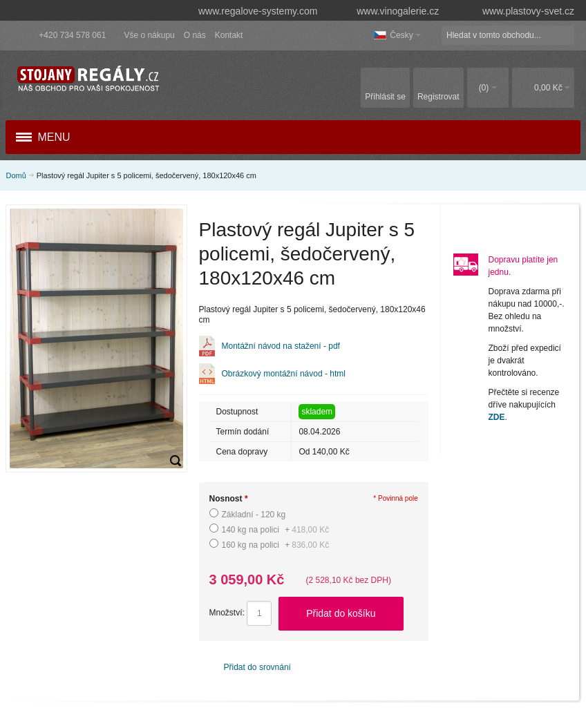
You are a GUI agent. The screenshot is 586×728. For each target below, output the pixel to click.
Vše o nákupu (149, 35)
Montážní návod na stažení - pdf (281, 346)
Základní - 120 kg (254, 515)
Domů (16, 175)
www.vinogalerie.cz (391, 11)
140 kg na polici (276, 530)
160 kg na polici (276, 545)
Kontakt (229, 35)
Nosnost (229, 499)
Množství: (227, 613)
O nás (195, 35)
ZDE (497, 417)
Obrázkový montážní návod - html (284, 374)
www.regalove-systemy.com (251, 11)
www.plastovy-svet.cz (518, 11)
